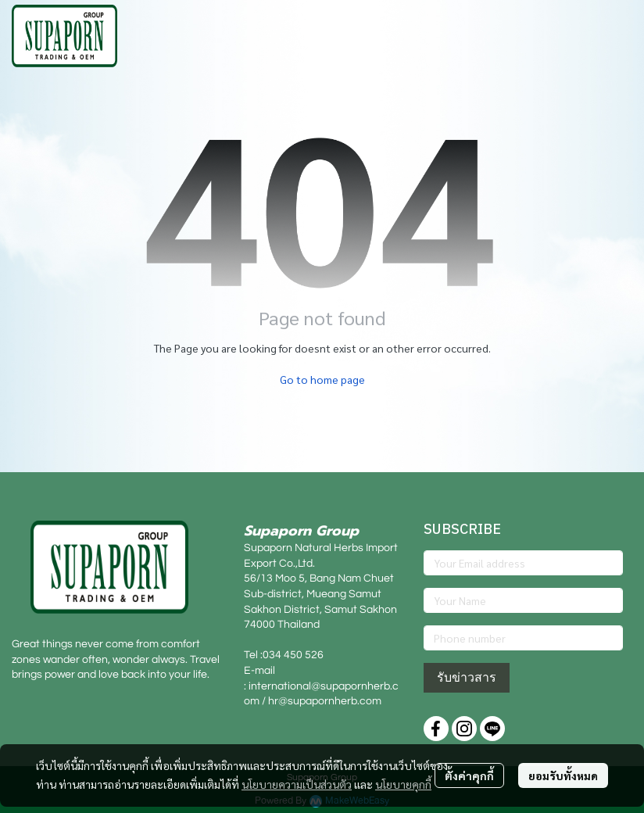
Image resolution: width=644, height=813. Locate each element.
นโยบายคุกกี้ (403, 784)
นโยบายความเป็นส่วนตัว (297, 784)
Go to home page (322, 379)
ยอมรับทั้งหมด (563, 775)
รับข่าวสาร (467, 677)
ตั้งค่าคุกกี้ (469, 775)
